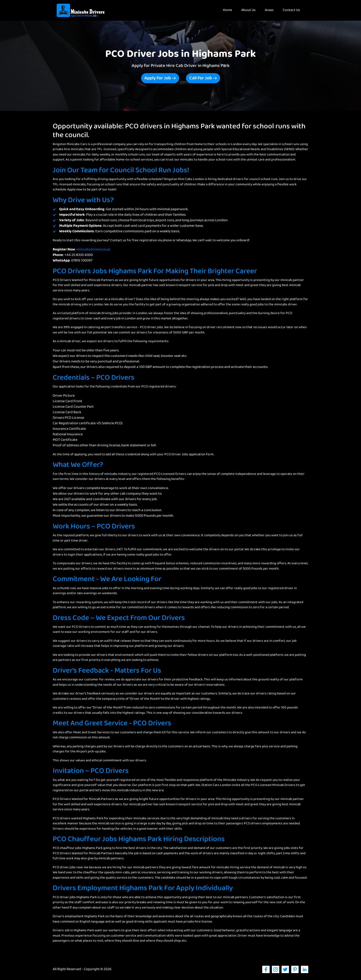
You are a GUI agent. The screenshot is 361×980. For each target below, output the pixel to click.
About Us (248, 10)
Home (230, 10)
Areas (269, 10)
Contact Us (291, 10)
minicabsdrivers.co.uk (93, 250)
